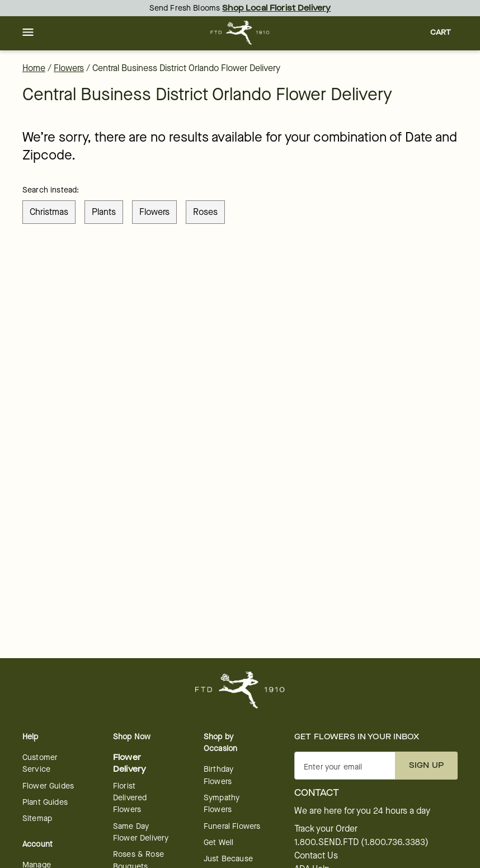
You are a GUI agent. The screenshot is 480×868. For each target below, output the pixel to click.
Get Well (218, 843)
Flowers (69, 68)
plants (104, 212)
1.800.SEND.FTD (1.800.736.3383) (361, 842)
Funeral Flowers (232, 826)
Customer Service (40, 763)
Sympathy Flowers (222, 804)
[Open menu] (28, 33)
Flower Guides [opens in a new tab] (48, 786)
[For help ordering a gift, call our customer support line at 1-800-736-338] (240, 33)
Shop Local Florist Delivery (276, 8)
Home (34, 68)
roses (205, 212)
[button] (28, 33)
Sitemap (37, 818)
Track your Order (326, 829)
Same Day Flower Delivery (141, 832)
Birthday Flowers (218, 775)
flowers (154, 212)
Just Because (228, 859)
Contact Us (316, 856)
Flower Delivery (130, 763)
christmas (49, 212)
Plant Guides (45, 802)
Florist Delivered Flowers (130, 798)
